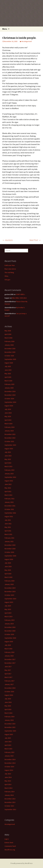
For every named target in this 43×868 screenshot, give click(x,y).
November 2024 (10, 395)
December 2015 (10, 724)
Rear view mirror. (10, 269)
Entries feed (9, 843)
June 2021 (8, 524)
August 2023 (9, 449)
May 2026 (8, 331)
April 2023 (8, 463)
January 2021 (9, 541)
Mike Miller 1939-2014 (19, 298)
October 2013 (9, 806)
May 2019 (8, 609)
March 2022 (8, 495)
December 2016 (10, 688)
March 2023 (8, 466)
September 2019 (10, 599)
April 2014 (8, 784)
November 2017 (10, 663)
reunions (8, 240)
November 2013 (10, 802)
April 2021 (8, 531)
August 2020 (9, 559)
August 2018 (9, 642)
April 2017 (8, 674)
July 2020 (8, 563)
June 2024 (8, 413)
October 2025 (9, 356)
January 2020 (9, 584)
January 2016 (9, 720)
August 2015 (9, 734)
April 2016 (8, 709)
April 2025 (8, 377)
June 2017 (8, 667)
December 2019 (10, 588)
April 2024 (8, 420)
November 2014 (10, 763)
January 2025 (9, 388)
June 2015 (8, 742)
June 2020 (8, 566)
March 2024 (8, 424)
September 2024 (10, 402)
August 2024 (9, 406)
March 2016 (8, 713)
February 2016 (9, 717)
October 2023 (9, 441)
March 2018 (8, 649)
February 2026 (9, 341)
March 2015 (8, 749)
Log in (7, 839)
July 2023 (8, 452)
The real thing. (9, 272)
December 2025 (10, 349)
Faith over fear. (10, 265)
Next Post (35, 240)
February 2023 (9, 470)
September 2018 (10, 638)
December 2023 (10, 434)
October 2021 (9, 509)
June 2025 (8, 370)
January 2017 (9, 684)
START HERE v (20, 294)
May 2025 (8, 374)
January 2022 (9, 502)
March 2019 (8, 617)
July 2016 (8, 699)
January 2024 (9, 431)
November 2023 (10, 438)
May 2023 (8, 459)
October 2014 (9, 767)
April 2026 (8, 334)
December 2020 (10, 545)
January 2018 (9, 656)
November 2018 (10, 631)
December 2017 (10, 659)
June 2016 (8, 702)
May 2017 (8, 670)
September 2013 (10, 809)
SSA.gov (7, 280)
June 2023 (8, 456)
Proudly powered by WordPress (22, 863)
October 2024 (9, 399)
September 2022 (10, 477)
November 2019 (10, 591)
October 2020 (9, 552)
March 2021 (8, 534)
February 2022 (9, 499)
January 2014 (9, 795)
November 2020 (10, 549)
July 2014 (8, 774)
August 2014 (9, 770)
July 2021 (8, 520)
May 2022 (8, 488)
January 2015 (9, 756)
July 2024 (8, 409)
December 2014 (10, 759)
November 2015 (10, 727)
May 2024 (8, 416)
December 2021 (10, 506)
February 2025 (9, 384)
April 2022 (8, 491)
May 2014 (8, 781)
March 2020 (8, 577)
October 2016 (9, 692)
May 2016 (8, 706)
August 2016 (9, 695)
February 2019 (9, 620)
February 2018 (9, 652)
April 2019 (8, 613)
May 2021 (8, 527)
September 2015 (10, 731)
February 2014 (9, 792)
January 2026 (9, 345)
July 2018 (8, 645)
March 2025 (8, 381)
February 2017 (9, 681)
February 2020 (9, 581)
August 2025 (9, 363)
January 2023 (9, 474)
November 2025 (10, 352)
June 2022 (8, 484)
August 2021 (9, 516)
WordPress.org (10, 850)
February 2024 (9, 427)
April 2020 (8, 574)
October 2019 (9, 595)
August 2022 (9, 481)
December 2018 (10, 627)
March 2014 (8, 788)
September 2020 (10, 556)
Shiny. (7, 276)
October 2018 (9, 634)
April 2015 (8, 745)
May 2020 (8, 570)
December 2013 (10, 799)
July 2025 (8, 366)
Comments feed (10, 846)
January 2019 (9, 624)
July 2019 (8, 606)
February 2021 (9, 538)
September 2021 (10, 513)
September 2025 (10, 359)
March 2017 (8, 677)
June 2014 (8, 777)
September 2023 (10, 445)
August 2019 (9, 602)
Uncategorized (27, 41)
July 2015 (8, 738)
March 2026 (8, 338)
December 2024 (10, 391)
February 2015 (9, 752)
